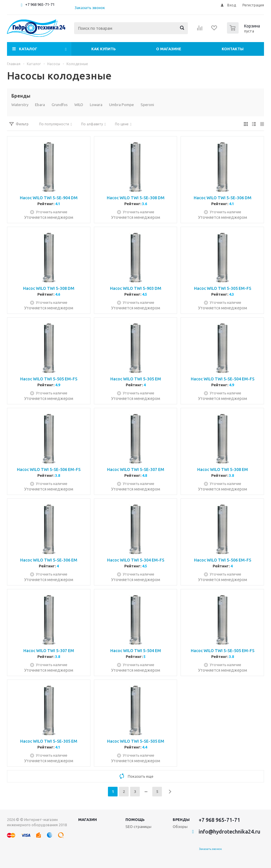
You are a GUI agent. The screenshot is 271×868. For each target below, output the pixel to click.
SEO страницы (138, 827)
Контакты (233, 49)
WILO (79, 105)
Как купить (104, 49)
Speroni (147, 105)
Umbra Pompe (121, 105)
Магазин (88, 820)
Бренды (181, 820)
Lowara (96, 105)
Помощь (135, 820)
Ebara (40, 105)
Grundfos (60, 105)
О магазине (169, 49)
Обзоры (180, 827)
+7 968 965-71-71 (40, 4)
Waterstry (20, 105)
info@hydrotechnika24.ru (229, 831)
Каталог (28, 49)
